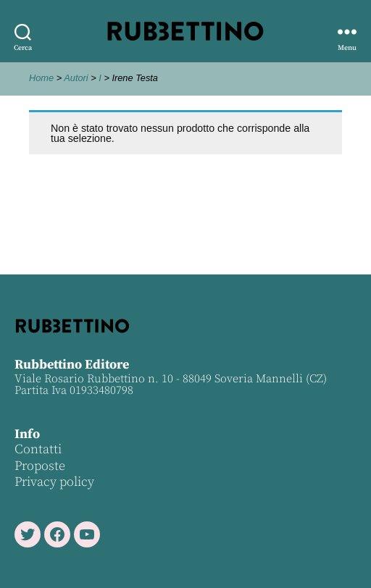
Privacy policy (54, 482)
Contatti (38, 449)
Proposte (40, 466)
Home (41, 78)
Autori (76, 78)
